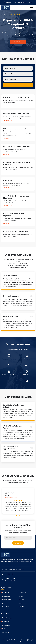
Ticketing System (7, 618)
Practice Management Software (17, 113)
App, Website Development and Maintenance (17, 197)
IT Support (5, 593)
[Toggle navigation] (32, 7)
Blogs (20, 596)
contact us (18, 42)
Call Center (22, 603)
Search (18, 85)
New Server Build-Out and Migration (14, 215)
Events (21, 600)
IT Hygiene (8, 180)
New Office (5, 607)
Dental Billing (6, 600)
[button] (16, 515)
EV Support (6, 596)
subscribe (18, 543)
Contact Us (22, 593)
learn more (8, 105)
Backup (4, 603)
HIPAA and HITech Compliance (16, 97)
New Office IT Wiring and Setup (17, 232)
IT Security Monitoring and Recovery (15, 130)
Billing (4, 629)
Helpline (21, 607)
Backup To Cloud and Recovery (17, 147)
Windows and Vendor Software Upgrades (17, 163)
